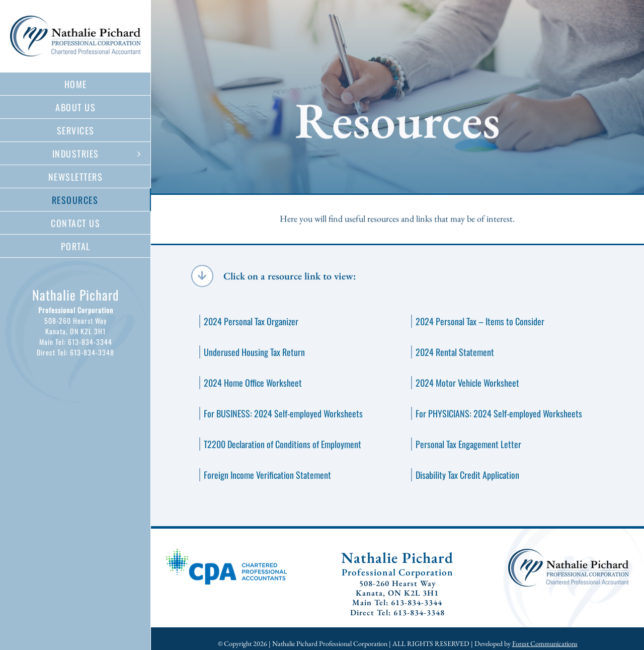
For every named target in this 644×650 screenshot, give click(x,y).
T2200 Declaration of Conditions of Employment (283, 444)
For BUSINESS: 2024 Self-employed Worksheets (283, 413)
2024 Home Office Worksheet (253, 383)
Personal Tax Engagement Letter (468, 444)
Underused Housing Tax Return (254, 352)
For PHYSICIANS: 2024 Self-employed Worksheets (499, 413)
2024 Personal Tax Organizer (251, 321)
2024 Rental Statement (455, 352)
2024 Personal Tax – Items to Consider (480, 321)
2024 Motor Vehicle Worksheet (467, 383)
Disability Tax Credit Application (467, 475)
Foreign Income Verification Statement (267, 475)
